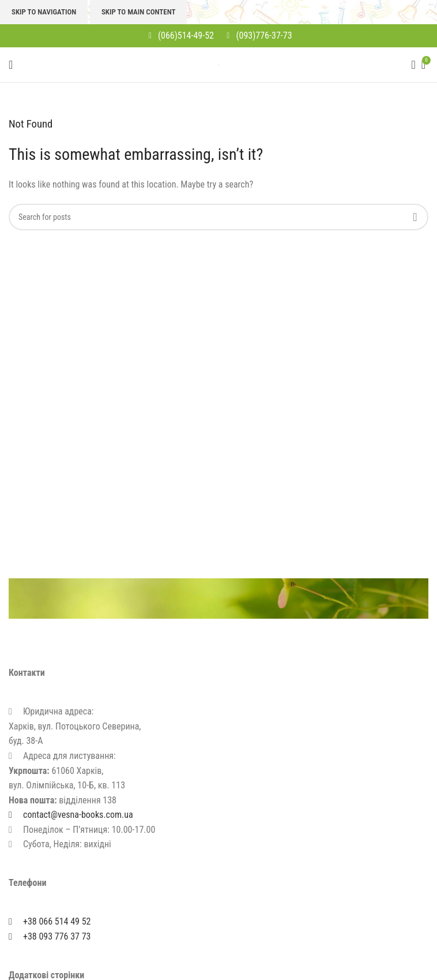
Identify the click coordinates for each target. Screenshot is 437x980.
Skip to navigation (44, 12)
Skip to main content (139, 12)
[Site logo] (219, 64)
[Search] (410, 65)
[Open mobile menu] (11, 65)
